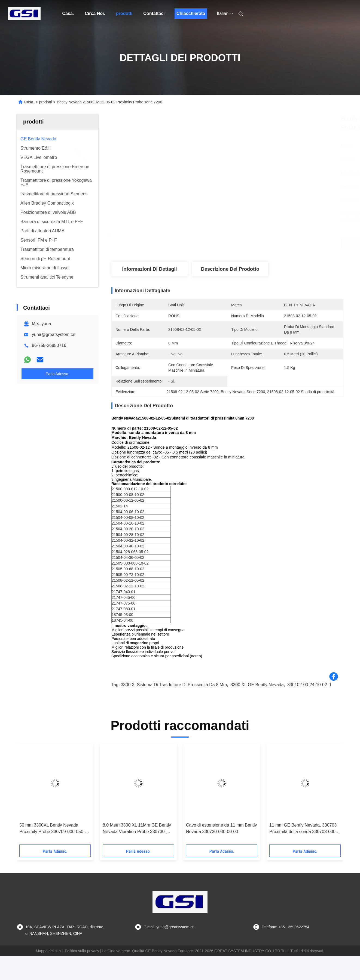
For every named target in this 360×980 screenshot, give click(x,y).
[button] (30, 796)
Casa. (68, 13)
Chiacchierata (191, 13)
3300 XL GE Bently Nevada (257, 685)
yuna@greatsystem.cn (54, 335)
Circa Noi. (95, 13)
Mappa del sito (48, 951)
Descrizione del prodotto (230, 269)
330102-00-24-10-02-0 (309, 685)
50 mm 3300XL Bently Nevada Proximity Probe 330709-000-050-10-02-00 (52, 829)
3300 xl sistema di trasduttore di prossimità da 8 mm (174, 685)
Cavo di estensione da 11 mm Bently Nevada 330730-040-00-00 (222, 828)
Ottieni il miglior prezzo (257, 244)
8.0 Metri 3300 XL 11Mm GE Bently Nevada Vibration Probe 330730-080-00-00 (137, 829)
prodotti (124, 13)
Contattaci (154, 13)
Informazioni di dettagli (149, 269)
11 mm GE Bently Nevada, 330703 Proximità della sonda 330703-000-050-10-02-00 (303, 829)
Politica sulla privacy (82, 951)
